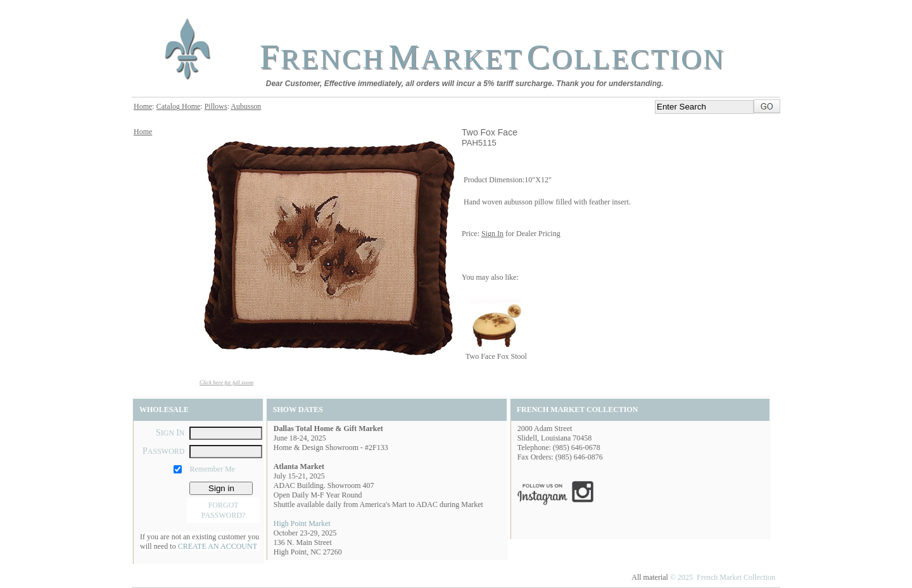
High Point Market (302, 523)
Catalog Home (179, 106)
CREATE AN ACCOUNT (218, 546)
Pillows (216, 106)
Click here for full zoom (226, 382)
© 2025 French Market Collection (723, 577)
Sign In (492, 234)
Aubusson (246, 106)
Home (143, 106)
